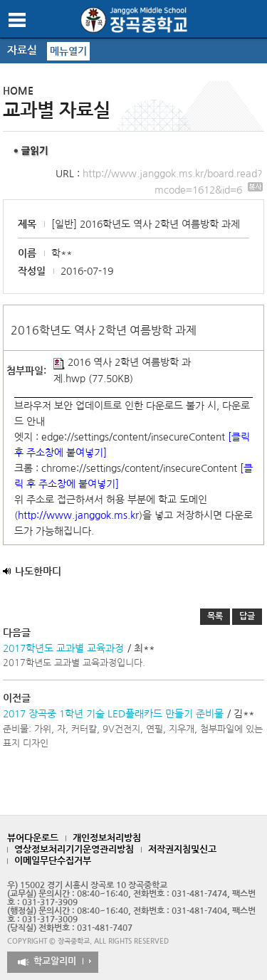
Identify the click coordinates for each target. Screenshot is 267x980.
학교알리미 (55, 961)
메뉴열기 (68, 51)
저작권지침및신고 (182, 849)
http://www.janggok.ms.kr (78, 515)
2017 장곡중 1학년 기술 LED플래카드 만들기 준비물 (113, 714)
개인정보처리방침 (107, 838)
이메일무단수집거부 (53, 861)
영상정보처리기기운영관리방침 (74, 849)
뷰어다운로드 (33, 838)
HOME (18, 91)
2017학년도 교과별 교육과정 (63, 648)
